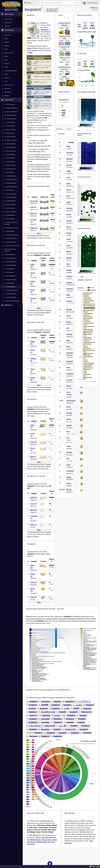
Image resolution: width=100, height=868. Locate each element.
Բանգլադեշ (70, 729)
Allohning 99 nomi (35, 840)
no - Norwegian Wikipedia (11, 228)
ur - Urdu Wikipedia (9, 283)
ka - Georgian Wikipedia (10, 197)
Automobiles (8, 35)
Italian (68, 295)
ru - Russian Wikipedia (10, 242)
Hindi (68, 264)
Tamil (68, 432)
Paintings (7, 64)
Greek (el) (33, 207)
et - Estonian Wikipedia (10, 147)
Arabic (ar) (33, 525)
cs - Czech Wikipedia (10, 122)
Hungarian (69, 276)
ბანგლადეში (50, 726)
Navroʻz (38, 837)
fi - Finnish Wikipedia (10, 158)
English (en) (34, 228)
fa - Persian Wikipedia (10, 155)
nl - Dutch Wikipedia (9, 219)
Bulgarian (69, 165)
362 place (37, 128)
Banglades (83, 715)
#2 (85, 26)
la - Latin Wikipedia (9, 208)
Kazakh (69, 316)
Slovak (68, 407)
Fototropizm (31, 844)
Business (7, 46)
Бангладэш (33, 736)
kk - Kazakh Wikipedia (10, 201)
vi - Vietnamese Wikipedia (11, 290)
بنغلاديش (79, 705)
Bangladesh (44, 30)
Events (6, 56)
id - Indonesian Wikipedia (11, 187)
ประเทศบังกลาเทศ (48, 712)
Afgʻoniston (59, 128)
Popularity (7, 26)
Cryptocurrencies (9, 53)
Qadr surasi (45, 837)
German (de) (34, 201)
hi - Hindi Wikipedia (9, 172)
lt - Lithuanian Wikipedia (11, 212)
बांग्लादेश (76, 708)
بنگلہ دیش (63, 726)
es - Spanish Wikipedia (10, 144)
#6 (85, 64)
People (6, 67)
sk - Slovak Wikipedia (10, 255)
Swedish (69, 425)
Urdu (68, 459)
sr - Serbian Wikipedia (10, 262)
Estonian (69, 221)
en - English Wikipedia (10, 137)
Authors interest (9, 19)
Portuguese (70, 374)
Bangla (37, 623)
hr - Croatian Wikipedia (10, 176)
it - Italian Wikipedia (9, 190)
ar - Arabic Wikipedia (10, 104)
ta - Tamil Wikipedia (9, 269)
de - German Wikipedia (10, 130)
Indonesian (70, 289)
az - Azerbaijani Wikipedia (11, 108)
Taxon (6, 81)
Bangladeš (82, 719)
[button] (46, 18)
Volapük (69, 477)
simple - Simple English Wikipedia (10, 250)
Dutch (68, 347)
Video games (8, 92)
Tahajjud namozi (46, 840)
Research (77, 3)
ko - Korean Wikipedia (10, 205)
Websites (7, 96)
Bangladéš (63, 712)
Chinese (69, 483)
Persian (69, 233)
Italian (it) (33, 457)
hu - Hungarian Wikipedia (11, 179)
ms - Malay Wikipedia (10, 215)
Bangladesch (70, 701)
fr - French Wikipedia (10, 162)
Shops (6, 74)
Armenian (69, 283)
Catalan (69, 171)
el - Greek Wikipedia (9, 133)
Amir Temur (51, 842)
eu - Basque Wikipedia (10, 151)
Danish (68, 184)
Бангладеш (45, 701)
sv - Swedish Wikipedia (10, 265)
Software (7, 78)
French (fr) (33, 442)
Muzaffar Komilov (42, 842)
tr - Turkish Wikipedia (10, 276)
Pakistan (55, 619)
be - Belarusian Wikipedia (11, 112)
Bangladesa (63, 733)
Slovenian (69, 413)
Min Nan (69, 490)
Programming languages (11, 71)
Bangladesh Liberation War (77, 619)
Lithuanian (69, 334)
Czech (68, 177)
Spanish (69, 214)
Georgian (69, 309)
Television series (9, 85)
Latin (68, 328)
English (28, 3)
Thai (68, 438)
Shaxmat (33, 842)
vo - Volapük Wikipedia (10, 294)
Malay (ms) (34, 213)
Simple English (71, 401)
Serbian (69, 419)
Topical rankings (11, 30)
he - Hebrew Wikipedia (10, 169)
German (29, 48)
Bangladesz (68, 705)
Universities (7, 88)
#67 (92, 64)
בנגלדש (57, 715)
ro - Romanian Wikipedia (11, 238)
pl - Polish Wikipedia (10, 231)
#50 (92, 26)
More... (39, 233)
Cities (6, 49)
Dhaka (64, 619)
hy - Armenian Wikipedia (10, 183)
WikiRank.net (11, 305)
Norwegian (70, 361)
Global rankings (11, 14)
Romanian (69, 380)
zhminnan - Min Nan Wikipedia (12, 301)
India (60, 619)
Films (6, 60)
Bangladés (57, 701)
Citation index (8, 23)
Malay (68, 340)
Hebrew (69, 258)
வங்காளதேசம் (35, 726)
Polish (68, 367)
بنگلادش (67, 708)
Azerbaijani (70, 153)
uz (42, 8)
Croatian (69, 270)
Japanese (69, 301)
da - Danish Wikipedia (10, 126)
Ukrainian (69, 452)
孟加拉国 (45, 705)
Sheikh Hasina (46, 623)
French (68, 245)
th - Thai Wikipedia (9, 272)
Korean (69, 322)
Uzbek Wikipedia (91, 3)
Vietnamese (70, 471)
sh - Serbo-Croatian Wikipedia (12, 246)
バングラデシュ (84, 701)
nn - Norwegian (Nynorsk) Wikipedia (11, 223)
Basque (69, 227)
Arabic (68, 146)
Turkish (69, 446)
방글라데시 (34, 715)
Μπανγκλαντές (87, 712)
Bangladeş (32, 708)
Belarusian (69, 159)
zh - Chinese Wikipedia (10, 297)
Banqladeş (81, 722)
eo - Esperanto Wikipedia (11, 140)
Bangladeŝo (51, 733)
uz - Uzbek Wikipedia (10, 287)
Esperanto (69, 208)
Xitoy (70, 129)
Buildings (7, 42)
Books (6, 39)
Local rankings (11, 100)
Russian (69, 386)
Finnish (68, 239)
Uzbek (68, 465)
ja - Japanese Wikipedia (10, 194)
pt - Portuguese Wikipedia (11, 235)
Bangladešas (33, 722)
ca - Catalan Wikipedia (10, 119)
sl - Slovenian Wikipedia (10, 258)
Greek (68, 196)
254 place (37, 122)
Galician (69, 252)
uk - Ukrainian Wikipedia (11, 280)
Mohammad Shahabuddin (80, 621)
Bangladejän (58, 736)
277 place (31, 118)
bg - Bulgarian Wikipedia (11, 115)
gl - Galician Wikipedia (10, 165)
